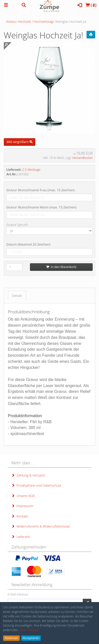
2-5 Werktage (31, 170)
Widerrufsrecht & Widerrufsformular (41, 526)
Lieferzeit (21, 537)
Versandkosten (82, 158)
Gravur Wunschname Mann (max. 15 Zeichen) (41, 207)
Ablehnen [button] (11, 638)
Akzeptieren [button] (31, 638)
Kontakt (20, 516)
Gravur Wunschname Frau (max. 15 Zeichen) (40, 190)
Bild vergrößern (20, 142)
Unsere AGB (23, 496)
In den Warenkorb (61, 267)
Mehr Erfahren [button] (30, 630)
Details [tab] (17, 296)
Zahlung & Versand (28, 475)
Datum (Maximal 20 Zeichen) (28, 244)
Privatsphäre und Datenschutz (36, 485)
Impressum (22, 506)
